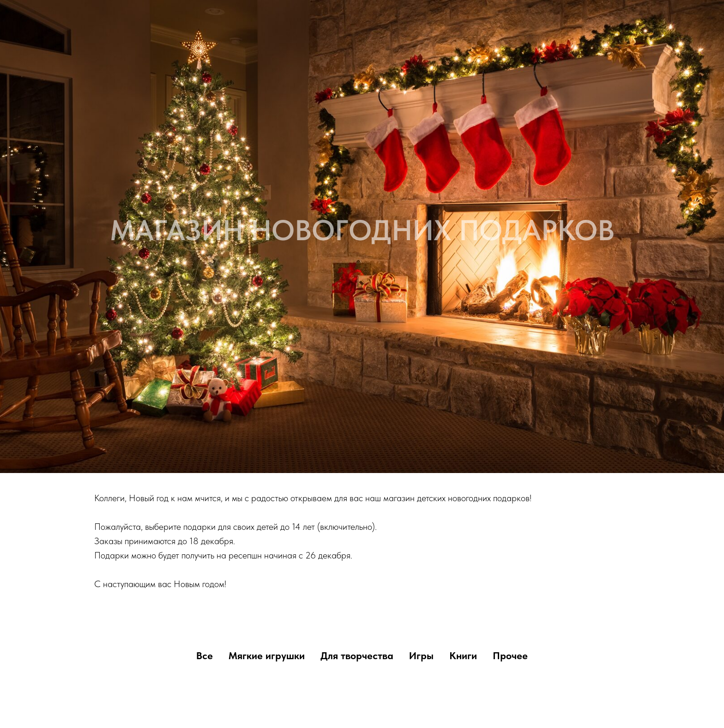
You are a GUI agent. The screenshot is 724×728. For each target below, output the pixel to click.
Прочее (510, 655)
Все (205, 655)
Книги (463, 655)
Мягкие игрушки (267, 655)
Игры (421, 655)
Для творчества (357, 655)
